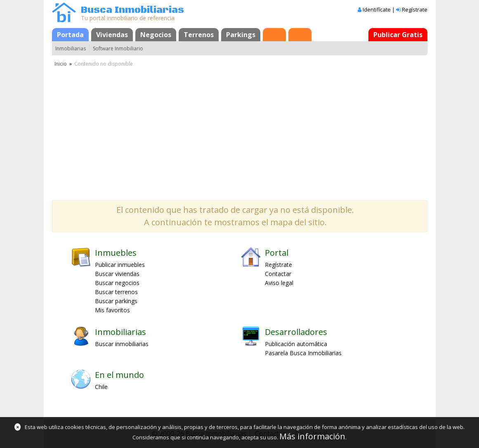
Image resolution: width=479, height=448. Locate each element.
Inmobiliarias (71, 48)
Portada (70, 35)
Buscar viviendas (117, 274)
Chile (101, 387)
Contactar (278, 274)
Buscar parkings (116, 301)
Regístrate (415, 9)
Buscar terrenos (116, 292)
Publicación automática (296, 344)
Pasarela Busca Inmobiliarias (303, 353)
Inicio (61, 64)
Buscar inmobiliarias (122, 344)
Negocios (156, 35)
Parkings (241, 35)
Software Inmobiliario (118, 48)
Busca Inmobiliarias (132, 10)
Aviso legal (279, 283)
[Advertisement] (240, 130)
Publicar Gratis (398, 35)
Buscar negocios (117, 283)
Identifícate (377, 9)
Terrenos (199, 35)
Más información (312, 436)
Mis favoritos (112, 310)
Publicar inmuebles (120, 265)
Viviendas (112, 35)
